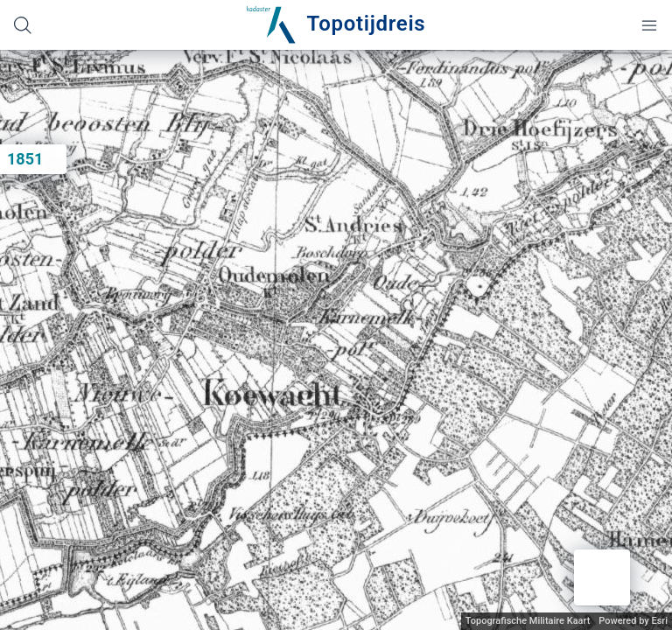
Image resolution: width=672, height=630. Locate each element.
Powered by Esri (633, 621)
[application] (336, 340)
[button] (602, 577)
